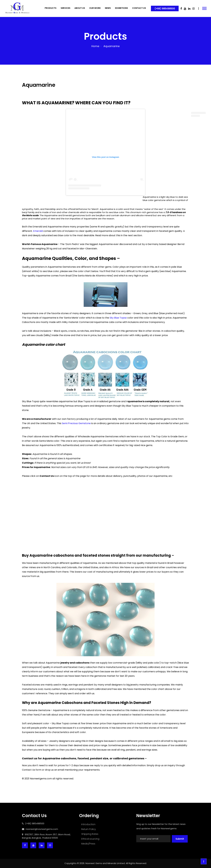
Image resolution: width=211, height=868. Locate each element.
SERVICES (65, 8)
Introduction (88, 824)
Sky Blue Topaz (118, 318)
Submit (180, 839)
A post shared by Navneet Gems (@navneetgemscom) (105, 201)
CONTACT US (139, 8)
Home (95, 46)
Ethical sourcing (90, 839)
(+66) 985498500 (165, 9)
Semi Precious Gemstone (76, 423)
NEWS (108, 8)
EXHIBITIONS (121, 8)
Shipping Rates (90, 834)
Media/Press (88, 844)
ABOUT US (80, 8)
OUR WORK (95, 8)
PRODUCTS (51, 8)
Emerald (38, 231)
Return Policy (89, 829)
